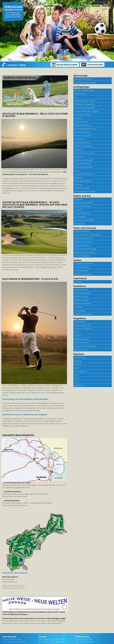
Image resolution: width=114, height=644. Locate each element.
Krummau (78, 184)
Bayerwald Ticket (80, 94)
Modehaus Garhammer (83, 136)
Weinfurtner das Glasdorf (83, 160)
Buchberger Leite (81, 371)
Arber (76, 332)
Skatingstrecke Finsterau (83, 79)
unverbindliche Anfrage (84, 627)
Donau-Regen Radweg (82, 293)
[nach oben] (80, 637)
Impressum (78, 282)
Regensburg (79, 157)
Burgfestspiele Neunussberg (85, 252)
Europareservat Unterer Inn (84, 174)
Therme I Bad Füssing (82, 213)
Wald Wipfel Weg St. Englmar (85, 101)
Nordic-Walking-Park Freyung (85, 82)
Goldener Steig (80, 357)
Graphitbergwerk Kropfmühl (85, 108)
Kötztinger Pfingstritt (82, 245)
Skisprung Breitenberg (82, 163)
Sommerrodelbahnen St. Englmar (86, 111)
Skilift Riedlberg (80, 322)
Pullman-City (79, 150)
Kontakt (107, 6)
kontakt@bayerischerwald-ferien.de (57, 637)
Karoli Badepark (80, 217)
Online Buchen (92, 65)
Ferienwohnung (52, 6)
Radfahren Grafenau (82, 300)
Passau (77, 170)
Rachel (77, 378)
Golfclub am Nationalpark (84, 274)
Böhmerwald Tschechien (83, 181)
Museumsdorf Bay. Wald (83, 167)
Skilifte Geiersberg (81, 350)
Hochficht (78, 336)
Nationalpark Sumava (82, 132)
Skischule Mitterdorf (82, 343)
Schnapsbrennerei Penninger (85, 191)
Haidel (77, 368)
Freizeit (66, 6)
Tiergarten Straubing (82, 188)
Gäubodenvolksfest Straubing (85, 249)
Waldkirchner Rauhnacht (83, 242)
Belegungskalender (65, 65)
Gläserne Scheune (81, 122)
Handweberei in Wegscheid (84, 104)
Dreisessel (78, 364)
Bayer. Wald (60, 607)
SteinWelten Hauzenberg (83, 146)
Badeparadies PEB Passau (84, 203)
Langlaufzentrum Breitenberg (85, 346)
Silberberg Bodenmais (82, 125)
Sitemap (78, 634)
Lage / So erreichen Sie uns (85, 630)
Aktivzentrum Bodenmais (83, 329)
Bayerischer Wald (26, 642)
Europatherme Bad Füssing (84, 220)
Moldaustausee (80, 224)
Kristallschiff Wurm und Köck (85, 153)
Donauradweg (79, 310)
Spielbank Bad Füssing (82, 143)
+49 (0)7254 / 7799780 (16, 65)
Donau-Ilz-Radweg (81, 290)
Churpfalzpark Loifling (82, 115)
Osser (76, 382)
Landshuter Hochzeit (82, 231)
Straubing (78, 118)
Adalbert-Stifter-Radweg (83, 314)
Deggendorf (79, 177)
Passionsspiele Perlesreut (84, 238)
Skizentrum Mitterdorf (82, 325)
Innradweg (78, 307)
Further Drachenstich (82, 256)
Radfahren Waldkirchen (83, 303)
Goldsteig (78, 361)
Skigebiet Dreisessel (81, 339)
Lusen (77, 375)
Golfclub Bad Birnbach (82, 267)
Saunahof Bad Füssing (82, 206)
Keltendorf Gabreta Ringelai (84, 90)
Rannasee (78, 210)
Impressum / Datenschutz (85, 632)
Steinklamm (79, 385)
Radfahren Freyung (81, 297)
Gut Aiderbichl (79, 139)
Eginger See (79, 199)
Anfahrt (96, 6)
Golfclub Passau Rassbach (84, 264)
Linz (76, 97)
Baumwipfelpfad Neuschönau (85, 129)
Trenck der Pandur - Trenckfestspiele (88, 235)
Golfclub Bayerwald (81, 271)
